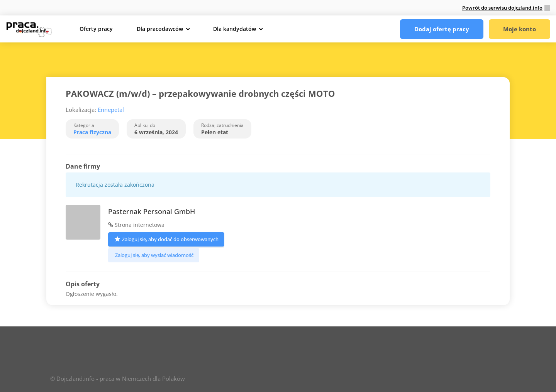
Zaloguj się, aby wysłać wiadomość (154, 255)
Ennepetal (111, 110)
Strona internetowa (136, 225)
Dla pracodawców (160, 29)
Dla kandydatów (235, 29)
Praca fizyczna (92, 132)
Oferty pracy (96, 29)
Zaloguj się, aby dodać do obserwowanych (166, 239)
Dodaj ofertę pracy (442, 29)
